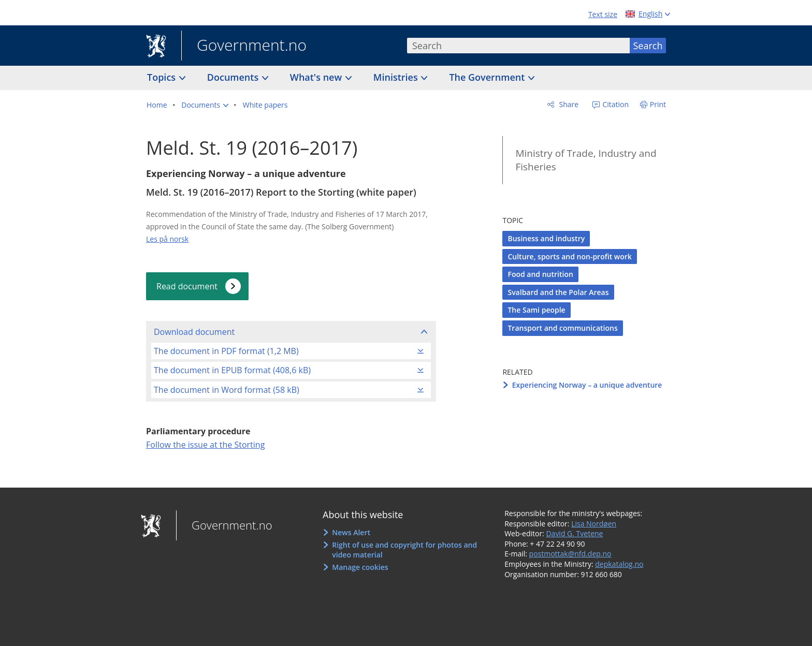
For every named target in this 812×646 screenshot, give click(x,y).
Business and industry (546, 238)
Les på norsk (167, 239)
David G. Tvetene (574, 533)
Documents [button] (234, 77)
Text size (603, 14)
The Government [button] (488, 77)
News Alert (351, 532)
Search (648, 46)
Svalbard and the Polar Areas (558, 292)
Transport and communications (562, 328)
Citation (615, 104)
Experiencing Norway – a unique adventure (587, 385)
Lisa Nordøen (594, 524)
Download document (194, 332)
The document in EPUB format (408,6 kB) (232, 370)
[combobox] (518, 46)
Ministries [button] (397, 77)
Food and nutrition (540, 274)
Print (658, 104)
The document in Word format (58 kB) (227, 390)
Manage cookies (360, 567)
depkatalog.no (619, 564)
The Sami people (536, 310)
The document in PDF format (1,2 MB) (226, 351)
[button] (205, 105)
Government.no (244, 46)
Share (568, 104)
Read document (187, 286)
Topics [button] (163, 77)
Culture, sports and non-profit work (569, 256)
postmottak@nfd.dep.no (570, 554)
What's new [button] (317, 77)
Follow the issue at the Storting (205, 445)
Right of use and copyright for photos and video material (404, 550)
